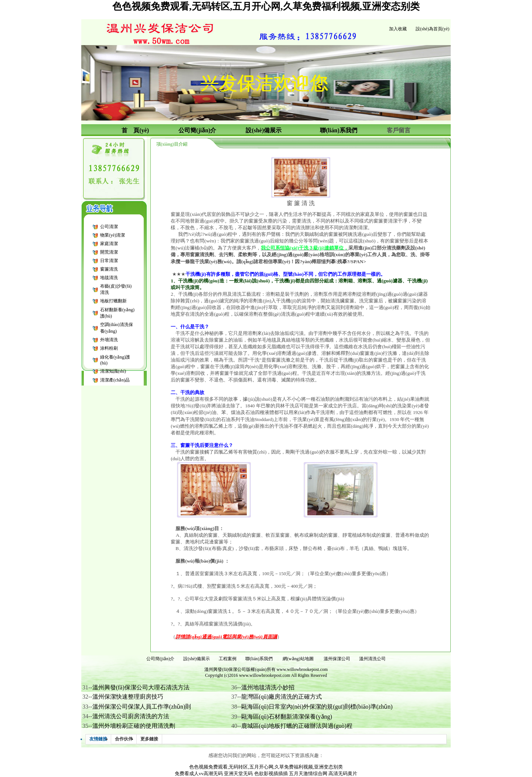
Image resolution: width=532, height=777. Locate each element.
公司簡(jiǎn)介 (160, 659)
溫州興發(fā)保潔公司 (225, 669)
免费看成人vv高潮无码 (199, 773)
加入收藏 (398, 29)
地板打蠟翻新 (113, 301)
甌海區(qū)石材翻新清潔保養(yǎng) (287, 717)
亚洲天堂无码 (238, 773)
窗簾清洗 (109, 269)
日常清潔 (109, 261)
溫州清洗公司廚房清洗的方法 (131, 716)
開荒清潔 (109, 252)
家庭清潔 (109, 244)
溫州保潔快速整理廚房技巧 (128, 697)
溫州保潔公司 (337, 659)
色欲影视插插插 (271, 773)
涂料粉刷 (109, 348)
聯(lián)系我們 (259, 659)
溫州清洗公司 (372, 659)
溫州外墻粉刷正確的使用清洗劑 (134, 726)
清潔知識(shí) (113, 371)
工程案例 (228, 659)
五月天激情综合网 (308, 773)
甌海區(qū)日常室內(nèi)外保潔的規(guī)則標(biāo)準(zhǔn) (317, 707)
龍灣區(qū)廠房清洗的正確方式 (282, 697)
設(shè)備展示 (197, 659)
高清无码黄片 (343, 773)
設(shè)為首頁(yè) (432, 29)
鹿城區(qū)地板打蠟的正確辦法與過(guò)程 (297, 726)
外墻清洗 (109, 340)
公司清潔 (109, 227)
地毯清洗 (109, 278)
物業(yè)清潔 (112, 235)
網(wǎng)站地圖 (298, 659)
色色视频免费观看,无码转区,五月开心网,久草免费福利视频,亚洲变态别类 (266, 6)
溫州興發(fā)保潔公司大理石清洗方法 (141, 687)
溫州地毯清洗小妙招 (268, 687)
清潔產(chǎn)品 (115, 380)
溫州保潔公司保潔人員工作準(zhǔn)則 (142, 707)
